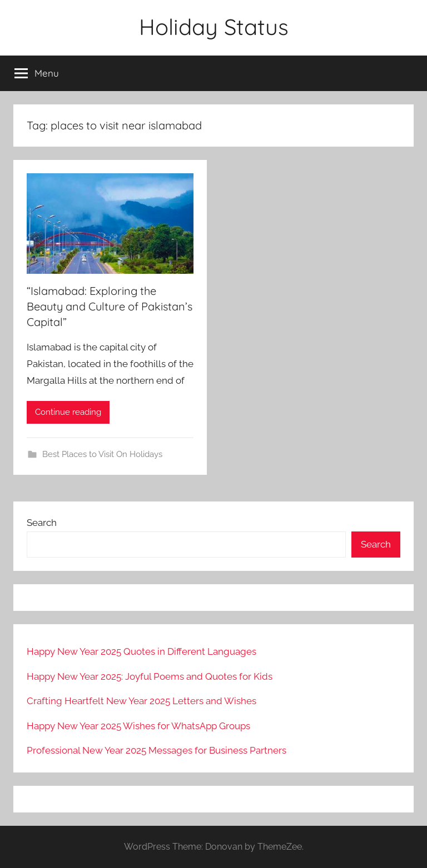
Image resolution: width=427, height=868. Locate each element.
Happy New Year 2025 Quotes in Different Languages (141, 651)
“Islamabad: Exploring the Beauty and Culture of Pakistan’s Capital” (110, 306)
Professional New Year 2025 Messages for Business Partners (157, 750)
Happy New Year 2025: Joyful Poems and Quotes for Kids (150, 676)
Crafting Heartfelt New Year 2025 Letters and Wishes (141, 701)
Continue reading (68, 412)
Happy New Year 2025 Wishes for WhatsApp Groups (138, 726)
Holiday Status (214, 27)
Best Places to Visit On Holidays (102, 454)
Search (42, 523)
